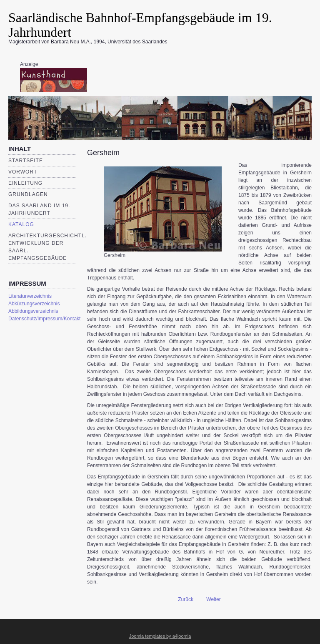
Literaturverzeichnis (30, 296)
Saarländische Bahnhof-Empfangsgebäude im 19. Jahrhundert (140, 25)
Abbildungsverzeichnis (33, 311)
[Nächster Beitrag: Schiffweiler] (217, 599)
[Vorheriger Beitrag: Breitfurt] (182, 599)
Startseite (26, 161)
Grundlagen (28, 194)
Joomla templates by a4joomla (160, 636)
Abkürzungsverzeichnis (34, 304)
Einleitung (25, 183)
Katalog (21, 224)
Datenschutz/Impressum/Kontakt (42, 319)
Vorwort (23, 172)
